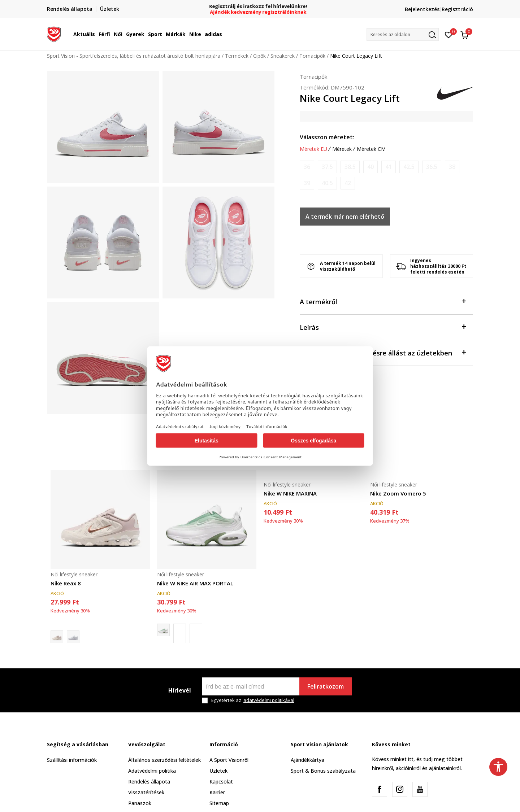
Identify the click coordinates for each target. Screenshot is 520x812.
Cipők (259, 56)
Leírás (383, 327)
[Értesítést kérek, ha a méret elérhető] (307, 167)
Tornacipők (312, 56)
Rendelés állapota (149, 782)
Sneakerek (283, 56)
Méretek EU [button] (313, 149)
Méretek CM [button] (371, 149)
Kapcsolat (221, 782)
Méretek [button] (342, 149)
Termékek (237, 56)
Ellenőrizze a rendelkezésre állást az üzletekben (383, 352)
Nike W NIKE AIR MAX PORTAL (195, 583)
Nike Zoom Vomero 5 (398, 493)
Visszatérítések (146, 792)
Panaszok (140, 803)
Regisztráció (457, 9)
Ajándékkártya (307, 760)
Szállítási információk (72, 760)
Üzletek (218, 771)
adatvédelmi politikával (269, 700)
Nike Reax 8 (66, 583)
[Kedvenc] (449, 34)
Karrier (217, 792)
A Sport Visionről (229, 760)
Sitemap (219, 803)
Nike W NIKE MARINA (290, 493)
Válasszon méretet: (327, 137)
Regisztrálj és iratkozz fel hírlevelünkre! (260, 6)
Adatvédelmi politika (152, 771)
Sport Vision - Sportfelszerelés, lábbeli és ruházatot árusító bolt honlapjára (134, 56)
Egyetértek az (253, 700)
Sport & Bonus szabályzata (323, 771)
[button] (403, 34)
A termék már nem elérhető (345, 217)
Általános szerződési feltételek (164, 760)
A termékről (383, 301)
